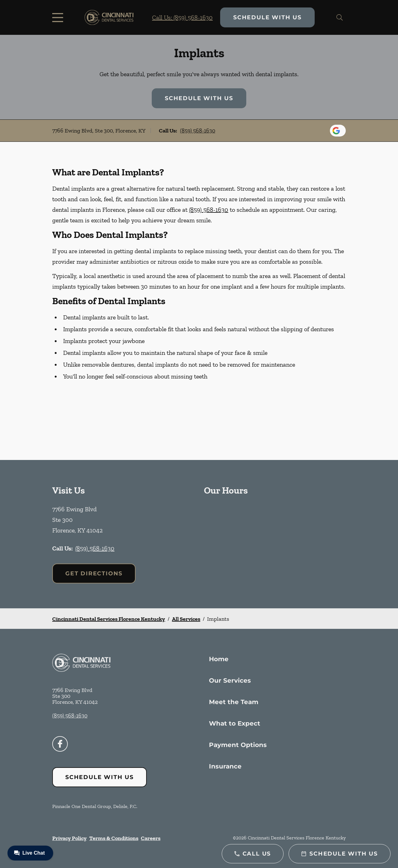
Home (219, 659)
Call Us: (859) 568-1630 (182, 17)
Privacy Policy (69, 838)
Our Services (230, 680)
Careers (151, 838)
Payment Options (238, 745)
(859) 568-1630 (198, 131)
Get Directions (94, 573)
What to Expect (235, 723)
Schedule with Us (267, 17)
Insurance (225, 766)
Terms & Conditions (114, 838)
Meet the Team (234, 702)
